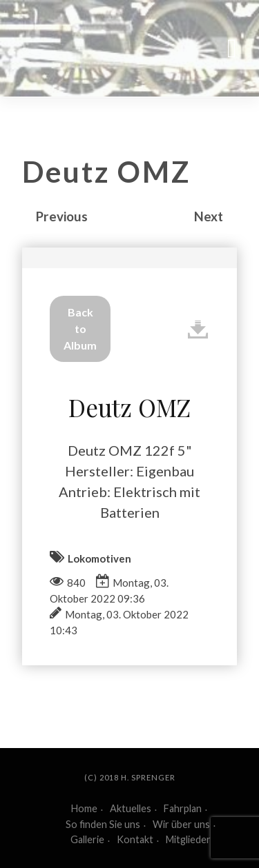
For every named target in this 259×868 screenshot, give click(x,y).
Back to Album (80, 329)
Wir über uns (181, 824)
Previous (62, 216)
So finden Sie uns (103, 824)
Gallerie (87, 839)
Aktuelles (131, 808)
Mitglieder (188, 839)
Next (209, 216)
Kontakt (135, 839)
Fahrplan (183, 808)
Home (84, 808)
